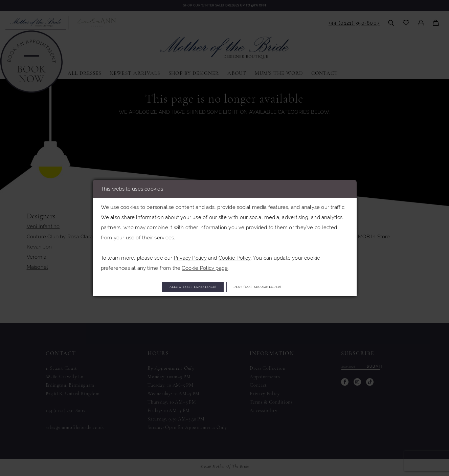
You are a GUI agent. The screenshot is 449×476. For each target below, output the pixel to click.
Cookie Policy (235, 255)
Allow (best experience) (175, 287)
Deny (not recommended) (277, 287)
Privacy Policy (190, 255)
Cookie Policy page (205, 265)
